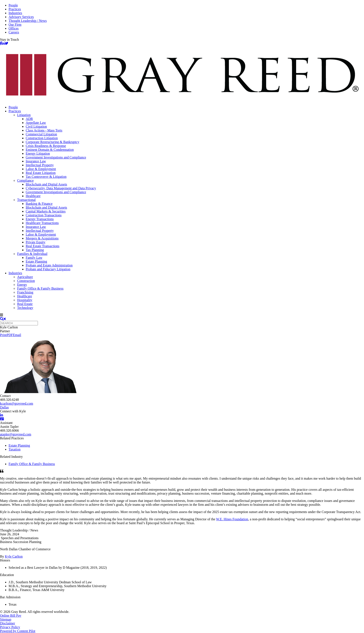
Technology (25, 308)
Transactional (26, 200)
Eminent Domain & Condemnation (50, 150)
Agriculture (25, 277)
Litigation (24, 115)
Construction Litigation (42, 138)
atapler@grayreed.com (16, 434)
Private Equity (36, 242)
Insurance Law (36, 161)
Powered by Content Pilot (18, 631)
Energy (22, 285)
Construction (26, 281)
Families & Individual (32, 254)
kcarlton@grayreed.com (17, 403)
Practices (15, 9)
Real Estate (25, 304)
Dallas (4, 407)
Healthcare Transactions (42, 223)
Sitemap (6, 619)
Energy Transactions (40, 219)
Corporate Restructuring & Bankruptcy (52, 142)
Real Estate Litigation (41, 173)
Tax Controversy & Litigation (46, 177)
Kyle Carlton (14, 556)
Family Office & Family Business (40, 288)
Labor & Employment (41, 169)
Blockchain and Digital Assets (46, 184)
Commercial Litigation (41, 134)
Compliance (25, 180)
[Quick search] (19, 323)
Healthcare (33, 196)
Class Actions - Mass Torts (44, 130)
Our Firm (15, 25)
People (13, 5)
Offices (14, 28)
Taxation (15, 449)
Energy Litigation (38, 153)
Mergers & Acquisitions (42, 238)
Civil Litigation (36, 126)
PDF (10, 335)
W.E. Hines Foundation (232, 519)
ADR (29, 119)
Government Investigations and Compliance (56, 157)
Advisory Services (21, 17)
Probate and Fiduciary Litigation (48, 269)
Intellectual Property (40, 165)
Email (17, 335)
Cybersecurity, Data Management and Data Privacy (61, 188)
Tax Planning (35, 250)
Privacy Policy (10, 627)
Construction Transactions (44, 215)
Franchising (25, 292)
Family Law (34, 258)
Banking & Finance (39, 204)
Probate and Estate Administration (49, 265)
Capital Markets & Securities (46, 211)
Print (3, 335)
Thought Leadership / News (28, 21)
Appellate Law (36, 123)
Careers (14, 32)
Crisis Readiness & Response (46, 146)
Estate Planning (36, 261)
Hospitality (25, 300)
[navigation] (182, 315)
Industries (15, 13)
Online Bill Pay (11, 616)
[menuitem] (186, 107)
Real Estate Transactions (43, 246)
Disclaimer (7, 623)
